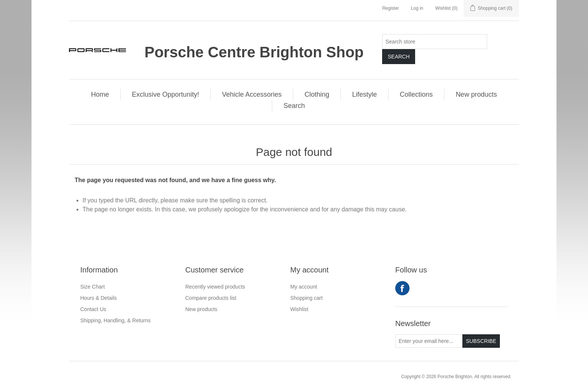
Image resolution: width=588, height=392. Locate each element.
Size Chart (92, 287)
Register (391, 8)
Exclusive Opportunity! (166, 94)
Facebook (402, 288)
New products (476, 94)
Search (399, 57)
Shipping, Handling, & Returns (115, 320)
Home (100, 94)
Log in (417, 8)
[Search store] (435, 42)
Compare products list (211, 298)
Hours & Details (98, 298)
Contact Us (93, 309)
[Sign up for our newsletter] (429, 341)
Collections (416, 94)
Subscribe (481, 341)
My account (304, 287)
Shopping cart (306, 298)
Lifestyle (364, 94)
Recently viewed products (215, 287)
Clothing (317, 94)
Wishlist (299, 309)
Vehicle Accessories (252, 94)
